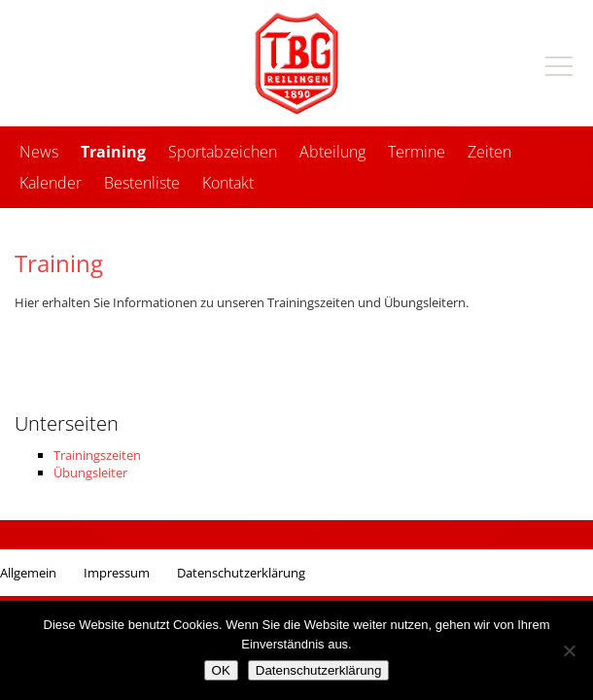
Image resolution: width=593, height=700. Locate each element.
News (39, 152)
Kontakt (228, 183)
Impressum (117, 573)
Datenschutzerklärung (241, 573)
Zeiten (489, 152)
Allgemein (28, 573)
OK (221, 670)
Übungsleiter (90, 472)
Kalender (51, 183)
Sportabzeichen (223, 152)
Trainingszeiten (97, 455)
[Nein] (569, 650)
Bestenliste (142, 183)
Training (113, 152)
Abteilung (332, 152)
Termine (417, 152)
